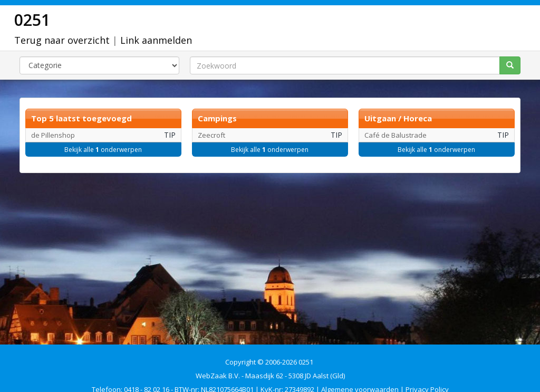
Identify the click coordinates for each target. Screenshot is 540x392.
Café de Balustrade (396, 135)
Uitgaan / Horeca (398, 118)
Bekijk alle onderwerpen (103, 150)
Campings (217, 118)
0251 (32, 20)
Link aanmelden (156, 40)
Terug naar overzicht (62, 40)
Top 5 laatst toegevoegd (81, 118)
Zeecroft (211, 135)
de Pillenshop (53, 135)
